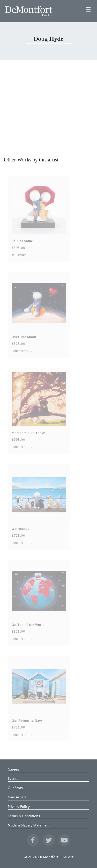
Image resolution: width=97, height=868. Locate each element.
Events (13, 779)
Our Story (15, 788)
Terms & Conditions (24, 816)
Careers (14, 769)
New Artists (17, 797)
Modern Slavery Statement (29, 825)
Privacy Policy (19, 807)
